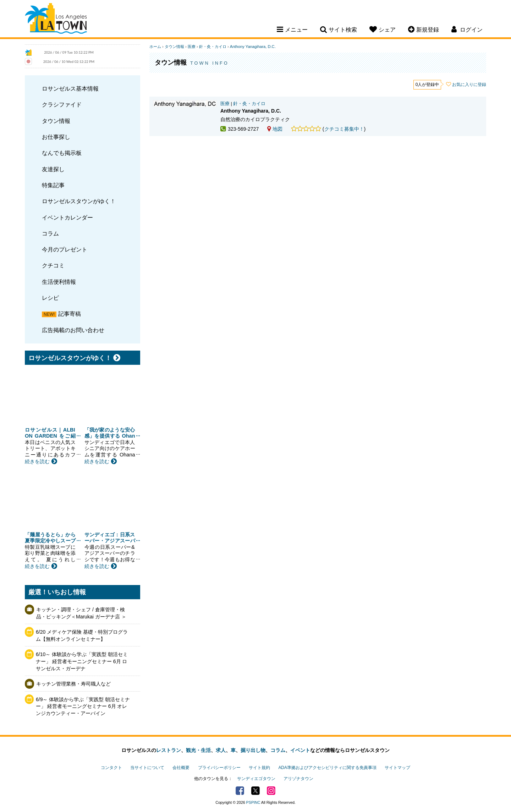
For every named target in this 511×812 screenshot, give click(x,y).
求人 (221, 750)
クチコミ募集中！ (344, 129)
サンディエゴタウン (256, 779)
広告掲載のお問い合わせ (73, 330)
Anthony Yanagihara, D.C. (253, 47)
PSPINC (253, 802)
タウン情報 (56, 121)
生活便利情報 (59, 282)
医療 (192, 47)
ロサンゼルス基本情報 (70, 88)
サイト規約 (259, 768)
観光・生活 (198, 750)
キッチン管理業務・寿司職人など (73, 684)
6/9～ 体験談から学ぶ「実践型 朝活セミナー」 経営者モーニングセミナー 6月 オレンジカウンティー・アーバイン (83, 706)
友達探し (53, 169)
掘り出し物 (253, 750)
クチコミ (53, 265)
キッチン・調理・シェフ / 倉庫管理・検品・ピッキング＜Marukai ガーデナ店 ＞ (81, 613)
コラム (50, 233)
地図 (275, 129)
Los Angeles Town (56, 20)
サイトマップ (397, 768)
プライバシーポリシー (219, 768)
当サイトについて (147, 768)
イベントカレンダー (67, 217)
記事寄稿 (70, 314)
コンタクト (111, 768)
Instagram (271, 791)
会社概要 (181, 768)
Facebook (240, 791)
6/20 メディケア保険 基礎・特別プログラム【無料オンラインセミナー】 (82, 635)
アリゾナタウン (298, 779)
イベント (300, 750)
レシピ (50, 298)
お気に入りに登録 (469, 85)
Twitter (255, 791)
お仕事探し (56, 137)
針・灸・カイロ (213, 47)
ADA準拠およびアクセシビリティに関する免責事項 (327, 768)
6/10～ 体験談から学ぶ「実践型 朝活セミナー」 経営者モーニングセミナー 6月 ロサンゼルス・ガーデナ (82, 661)
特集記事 (53, 185)
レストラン (169, 750)
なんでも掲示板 (62, 153)
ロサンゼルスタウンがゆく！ (79, 201)
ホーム (155, 47)
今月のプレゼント (65, 249)
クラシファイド (62, 104)
